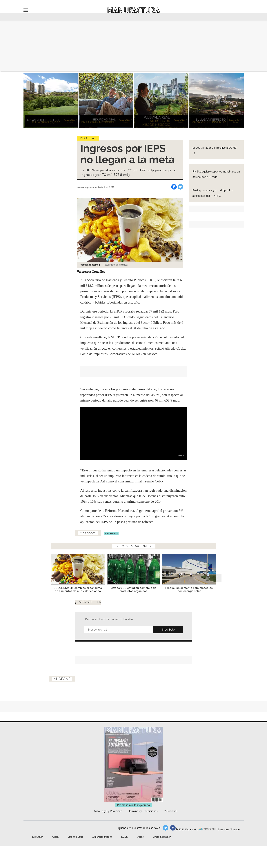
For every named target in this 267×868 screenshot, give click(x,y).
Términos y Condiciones (143, 811)
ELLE (124, 837)
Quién (55, 837)
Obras (140, 837)
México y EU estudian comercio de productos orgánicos (133, 589)
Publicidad (170, 811)
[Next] (217, 568)
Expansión (38, 837)
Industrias (88, 138)
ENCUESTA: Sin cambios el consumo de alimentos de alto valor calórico (78, 589)
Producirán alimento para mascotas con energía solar (189, 589)
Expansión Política (102, 837)
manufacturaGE (166, 828)
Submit (168, 630)
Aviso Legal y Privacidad (108, 811)
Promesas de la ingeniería (134, 805)
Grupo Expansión (162, 837)
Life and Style (75, 837)
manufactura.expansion (173, 828)
